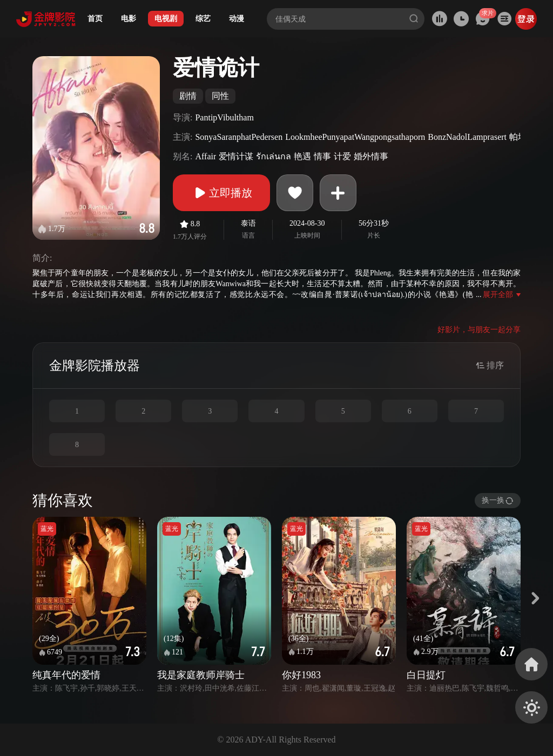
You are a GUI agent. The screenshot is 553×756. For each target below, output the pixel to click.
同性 (220, 96)
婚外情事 (371, 156)
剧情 (188, 96)
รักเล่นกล (274, 156)
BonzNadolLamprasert (467, 137)
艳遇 (302, 156)
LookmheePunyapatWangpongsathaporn (355, 137)
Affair (205, 156)
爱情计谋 (236, 156)
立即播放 (221, 193)
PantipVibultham (224, 117)
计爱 (342, 156)
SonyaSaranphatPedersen (239, 137)
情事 (322, 156)
